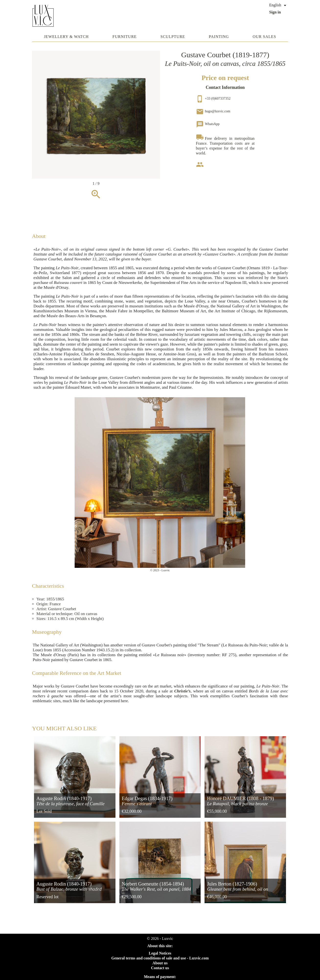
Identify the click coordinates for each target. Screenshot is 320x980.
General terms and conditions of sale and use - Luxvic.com (160, 958)
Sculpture (173, 37)
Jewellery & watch (66, 37)
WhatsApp (208, 124)
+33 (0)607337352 (213, 99)
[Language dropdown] (279, 5)
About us (160, 963)
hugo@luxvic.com (213, 111)
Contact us (160, 968)
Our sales (264, 37)
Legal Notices (160, 953)
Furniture (125, 37)
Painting (219, 37)
